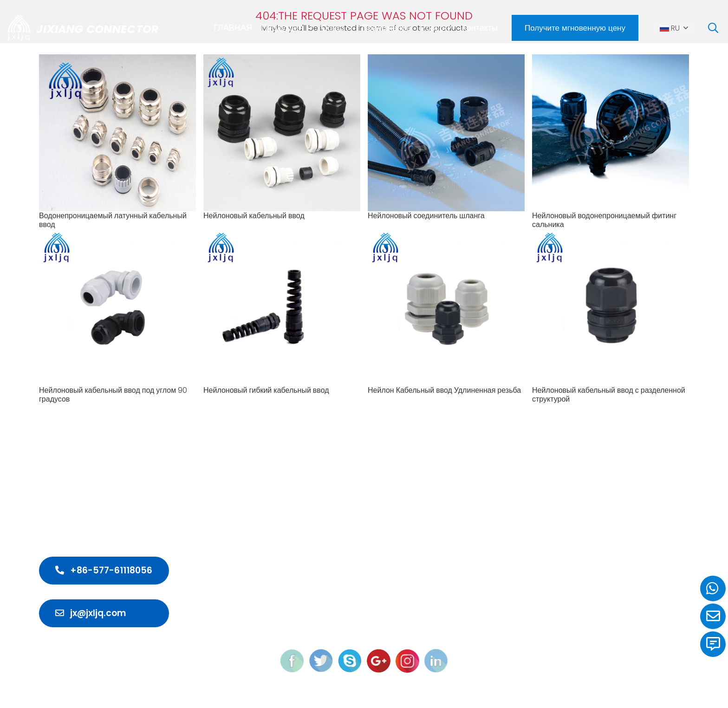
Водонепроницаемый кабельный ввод (413, 499)
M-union (526, 690)
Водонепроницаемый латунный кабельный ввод (113, 220)
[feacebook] (292, 660)
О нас (332, 28)
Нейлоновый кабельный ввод (254, 216)
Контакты (480, 28)
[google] (379, 660)
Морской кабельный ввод (389, 583)
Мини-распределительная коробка (407, 533)
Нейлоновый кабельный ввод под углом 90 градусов (113, 395)
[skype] (350, 660)
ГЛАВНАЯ (233, 28)
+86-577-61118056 (104, 570)
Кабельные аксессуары (385, 600)
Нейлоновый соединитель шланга (426, 216)
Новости (436, 28)
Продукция (282, 28)
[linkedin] (436, 660)
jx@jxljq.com (91, 613)
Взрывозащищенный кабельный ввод (412, 566)
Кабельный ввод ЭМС (382, 549)
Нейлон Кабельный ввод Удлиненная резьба (444, 390)
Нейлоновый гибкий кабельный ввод (266, 390)
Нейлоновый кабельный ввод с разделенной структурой (609, 395)
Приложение (386, 28)
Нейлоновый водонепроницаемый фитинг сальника (604, 220)
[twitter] (321, 660)
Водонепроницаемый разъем (396, 516)
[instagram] (407, 660)
